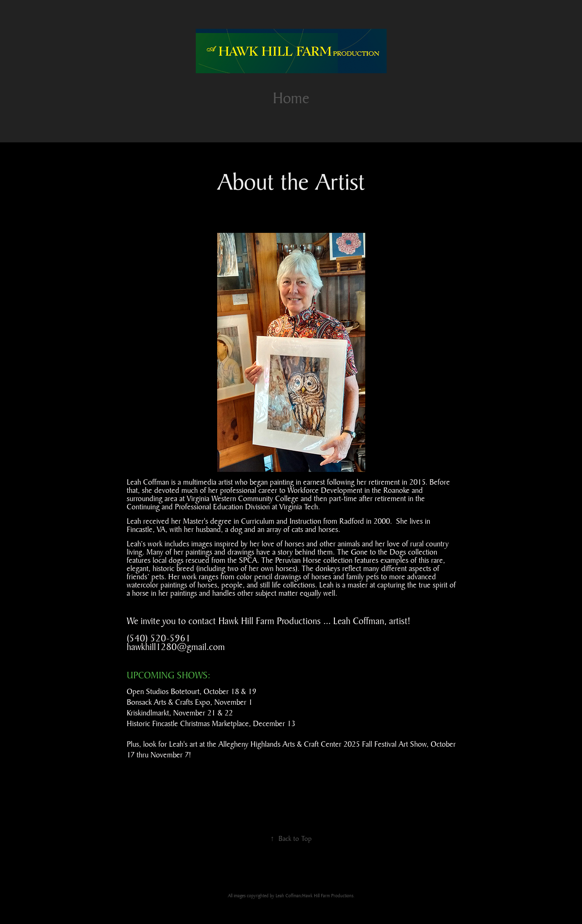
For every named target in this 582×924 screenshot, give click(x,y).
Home (291, 98)
